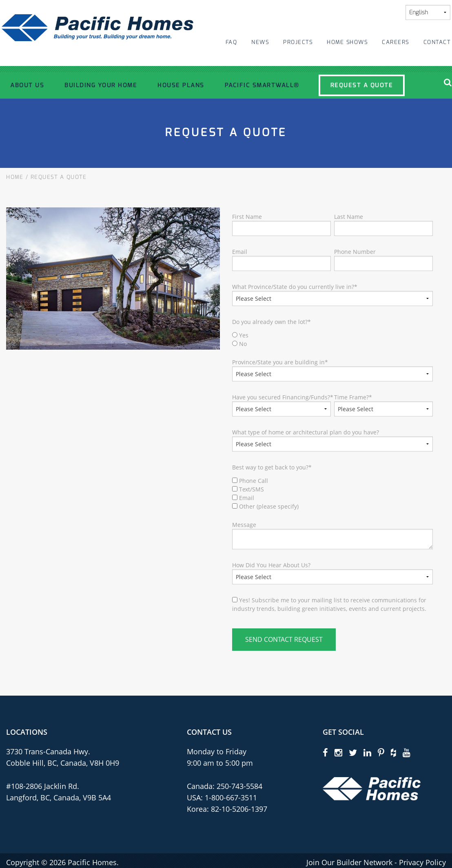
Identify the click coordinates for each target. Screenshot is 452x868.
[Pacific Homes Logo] (372, 788)
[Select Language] (428, 12)
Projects (298, 42)
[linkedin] (367, 752)
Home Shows (347, 42)
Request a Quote (362, 85)
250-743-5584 (238, 786)
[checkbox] (332, 339)
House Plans (181, 85)
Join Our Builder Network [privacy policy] (349, 862)
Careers (395, 42)
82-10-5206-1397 (239, 809)
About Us (27, 85)
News (260, 42)
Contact (437, 42)
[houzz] (393, 752)
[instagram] (338, 752)
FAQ (232, 42)
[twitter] (353, 752)
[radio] (332, 335)
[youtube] (407, 752)
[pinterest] (381, 752)
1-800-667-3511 (231, 798)
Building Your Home (101, 85)
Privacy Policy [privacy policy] (422, 862)
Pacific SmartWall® (262, 85)
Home (15, 177)
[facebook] (325, 752)
